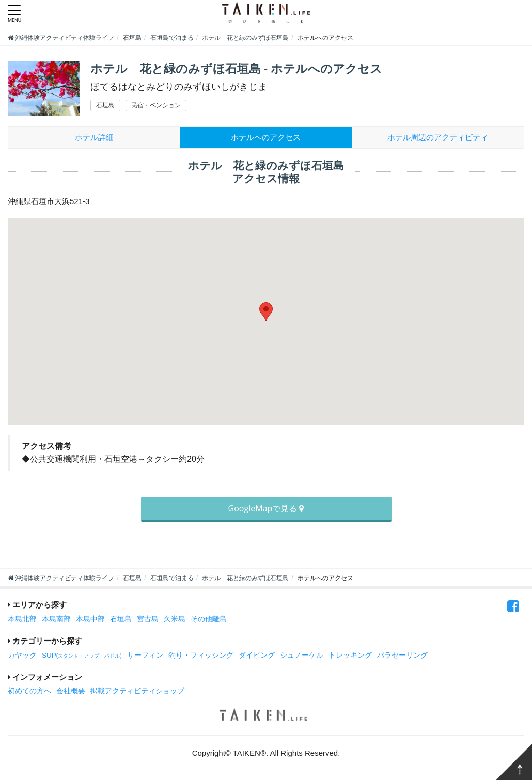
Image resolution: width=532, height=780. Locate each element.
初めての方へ (29, 691)
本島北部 (22, 619)
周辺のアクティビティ (438, 137)
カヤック (22, 655)
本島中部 (90, 619)
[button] (266, 312)
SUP (82, 655)
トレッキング (350, 655)
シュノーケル (302, 655)
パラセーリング (402, 655)
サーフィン (145, 655)
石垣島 (121, 619)
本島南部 (56, 619)
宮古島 (148, 619)
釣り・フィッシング (201, 655)
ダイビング (257, 655)
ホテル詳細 (94, 137)
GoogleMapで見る (266, 508)
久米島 (175, 619)
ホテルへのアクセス (266, 137)
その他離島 (209, 619)
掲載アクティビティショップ (137, 691)
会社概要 (71, 691)
